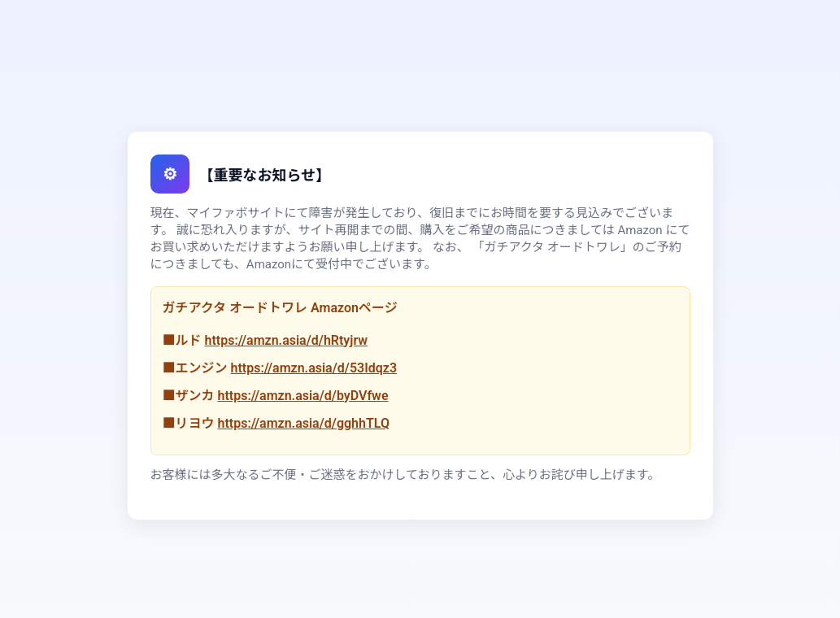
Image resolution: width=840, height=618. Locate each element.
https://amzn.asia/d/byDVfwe (302, 396)
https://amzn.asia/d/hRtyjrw (286, 340)
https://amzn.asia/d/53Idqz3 (313, 368)
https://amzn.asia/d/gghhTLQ (303, 423)
